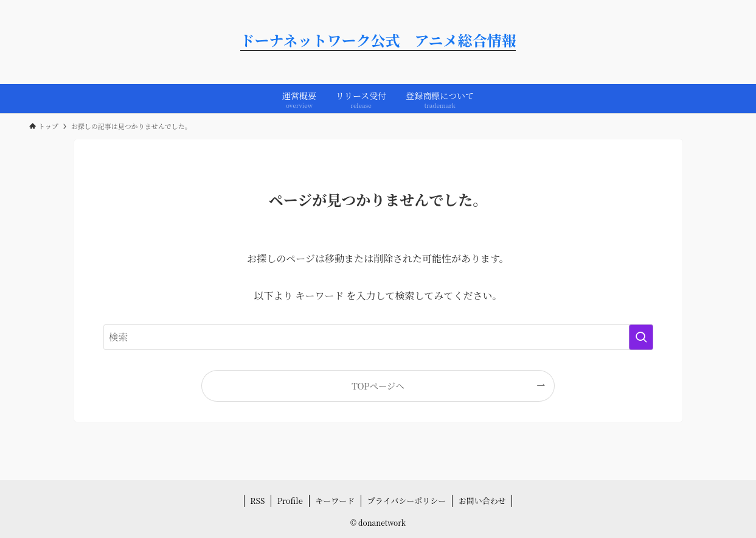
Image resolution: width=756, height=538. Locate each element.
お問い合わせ (482, 501)
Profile (290, 501)
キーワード (335, 501)
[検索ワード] (378, 337)
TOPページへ (378, 386)
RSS (257, 501)
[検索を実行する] (641, 337)
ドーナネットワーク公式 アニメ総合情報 (378, 42)
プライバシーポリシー (407, 501)
